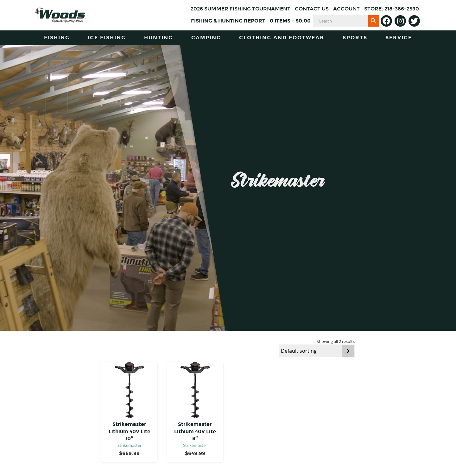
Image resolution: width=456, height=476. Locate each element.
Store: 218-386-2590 (392, 9)
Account (346, 9)
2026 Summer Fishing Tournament (241, 9)
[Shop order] (317, 351)
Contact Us (312, 9)
